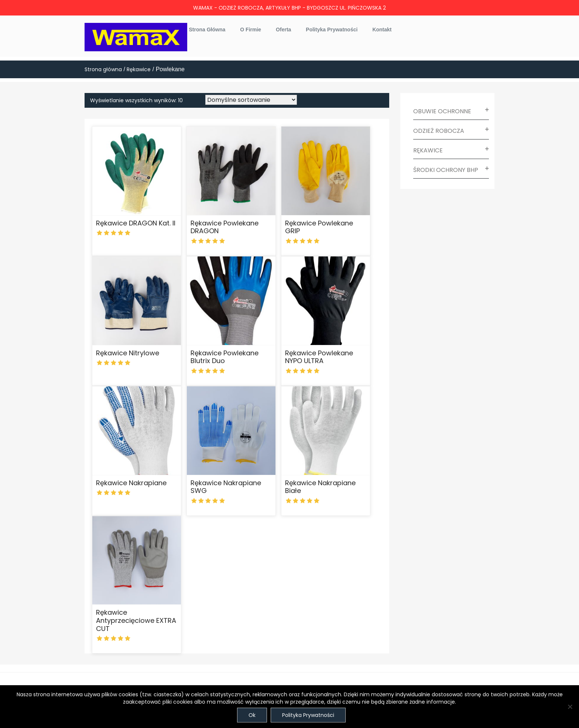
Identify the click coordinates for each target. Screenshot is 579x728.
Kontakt (382, 30)
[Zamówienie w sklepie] (251, 100)
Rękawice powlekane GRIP (319, 227)
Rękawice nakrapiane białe (320, 487)
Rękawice (139, 69)
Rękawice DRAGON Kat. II (136, 223)
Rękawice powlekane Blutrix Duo (225, 357)
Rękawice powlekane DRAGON (225, 227)
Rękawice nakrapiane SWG (226, 487)
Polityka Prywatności (308, 715)
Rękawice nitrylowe (128, 353)
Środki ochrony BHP (446, 170)
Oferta (283, 30)
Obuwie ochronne (442, 111)
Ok (252, 715)
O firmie (251, 30)
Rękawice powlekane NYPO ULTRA (319, 357)
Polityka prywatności (332, 30)
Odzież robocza (439, 131)
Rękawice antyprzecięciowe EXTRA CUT (136, 620)
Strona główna (207, 30)
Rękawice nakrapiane (131, 483)
